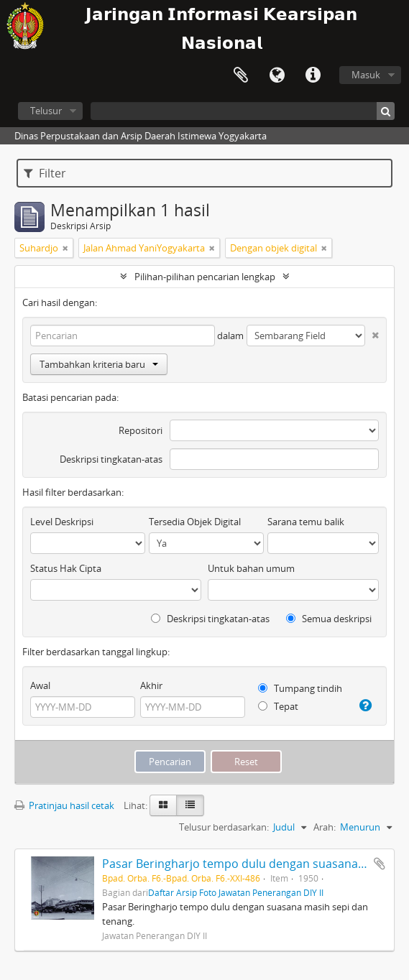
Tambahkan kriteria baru (99, 364)
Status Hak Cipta (66, 568)
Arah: (325, 827)
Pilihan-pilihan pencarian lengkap (205, 277)
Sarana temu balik (306, 522)
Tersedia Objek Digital (195, 522)
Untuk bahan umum (251, 568)
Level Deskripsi (62, 522)
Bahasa (277, 75)
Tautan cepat (313, 75)
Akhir (151, 685)
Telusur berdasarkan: (224, 827)
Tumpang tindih (300, 688)
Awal (40, 685)
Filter (45, 173)
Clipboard (241, 75)
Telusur (46, 111)
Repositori (141, 430)
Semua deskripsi (329, 619)
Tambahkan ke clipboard (380, 864)
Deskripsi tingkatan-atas (111, 459)
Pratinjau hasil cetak (64, 805)
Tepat (278, 706)
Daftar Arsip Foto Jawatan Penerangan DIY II (236, 892)
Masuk (366, 75)
